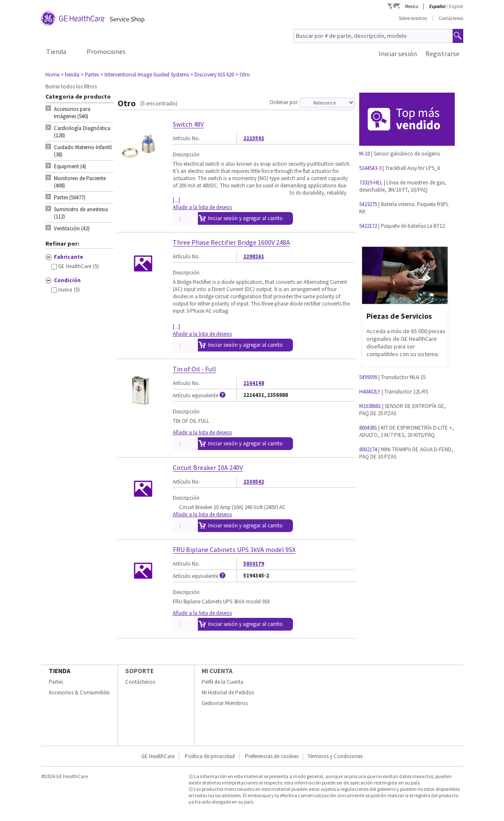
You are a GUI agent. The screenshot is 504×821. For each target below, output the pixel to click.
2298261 (254, 256)
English (456, 6)
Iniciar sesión (398, 54)
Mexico (412, 6)
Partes (56, 682)
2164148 (254, 383)
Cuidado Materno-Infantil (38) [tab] (83, 151)
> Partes (90, 75)
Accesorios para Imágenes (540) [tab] (72, 113)
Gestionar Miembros (225, 703)
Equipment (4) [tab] (70, 166)
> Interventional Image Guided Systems (145, 75)
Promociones (106, 51)
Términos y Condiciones (335, 756)
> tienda (70, 75)
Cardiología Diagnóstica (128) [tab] (82, 132)
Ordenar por (284, 102)
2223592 (254, 138)
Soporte (139, 671)
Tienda (56, 51)
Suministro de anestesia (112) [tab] (81, 213)
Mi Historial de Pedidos (228, 692)
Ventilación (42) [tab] (72, 228)
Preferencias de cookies (272, 756)
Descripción (186, 154)
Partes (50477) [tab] (70, 197)
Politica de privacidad (210, 756)
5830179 (254, 564)
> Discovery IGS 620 (212, 75)
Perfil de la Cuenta (222, 682)
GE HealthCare (158, 756)
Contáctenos (451, 18)
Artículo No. (186, 138)
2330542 (254, 482)
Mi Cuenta (217, 671)
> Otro (243, 75)
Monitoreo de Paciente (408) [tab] (80, 182)
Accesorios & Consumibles (79, 692)
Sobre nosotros (413, 18)
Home (52, 75)
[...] (176, 200)
